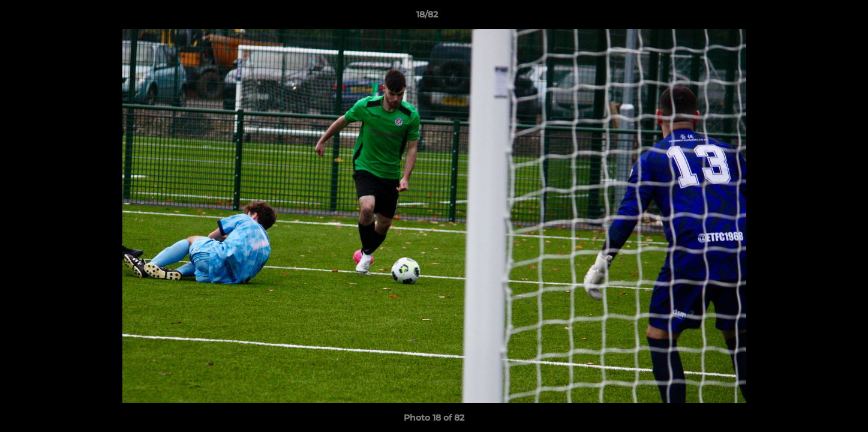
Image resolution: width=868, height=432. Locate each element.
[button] (818, 17)
